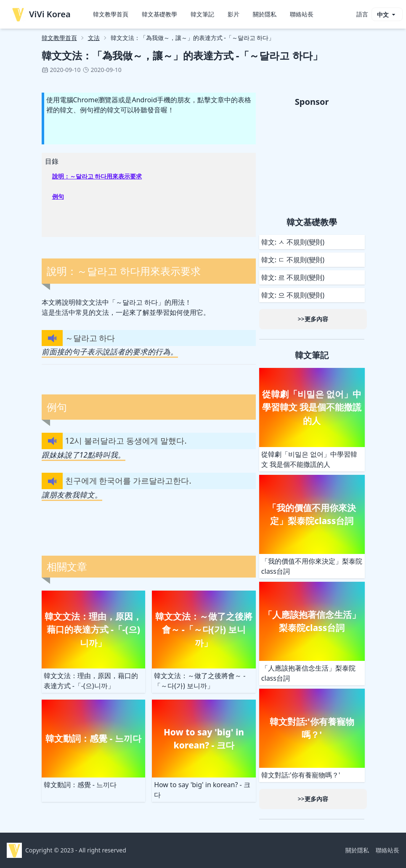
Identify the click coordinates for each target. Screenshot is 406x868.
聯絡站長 (302, 14)
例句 (58, 196)
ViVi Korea (41, 14)
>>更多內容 (313, 319)
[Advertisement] (312, 160)
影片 (234, 14)
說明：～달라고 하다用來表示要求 (97, 176)
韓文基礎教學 (159, 14)
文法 (94, 38)
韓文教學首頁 (111, 14)
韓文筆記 (202, 14)
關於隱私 (265, 14)
